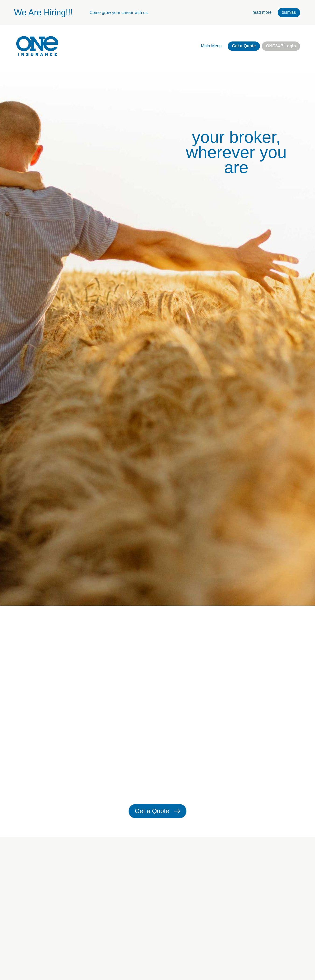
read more (262, 12)
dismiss (289, 12)
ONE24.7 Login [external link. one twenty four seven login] (281, 46)
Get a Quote (244, 46)
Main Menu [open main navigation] (211, 46)
